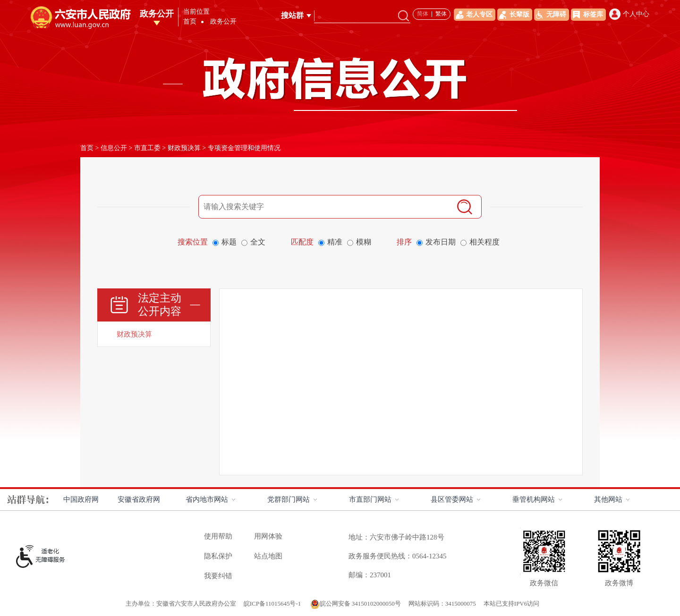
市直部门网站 (370, 499)
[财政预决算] (154, 334)
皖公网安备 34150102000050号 (356, 603)
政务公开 (388, 24)
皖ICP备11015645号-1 (273, 603)
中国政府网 (81, 499)
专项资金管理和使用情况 (244, 148)
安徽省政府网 (139, 499)
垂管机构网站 (534, 499)
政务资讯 (433, 24)
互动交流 (569, 24)
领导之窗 (297, 24)
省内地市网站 (207, 499)
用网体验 (268, 536)
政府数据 (615, 24)
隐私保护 (218, 556)
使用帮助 (218, 536)
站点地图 (268, 556)
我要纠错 (218, 576)
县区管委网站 (452, 499)
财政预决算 (184, 148)
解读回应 (479, 24)
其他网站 (608, 499)
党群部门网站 (289, 499)
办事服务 (524, 24)
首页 (261, 24)
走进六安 (343, 24)
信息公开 (114, 148)
